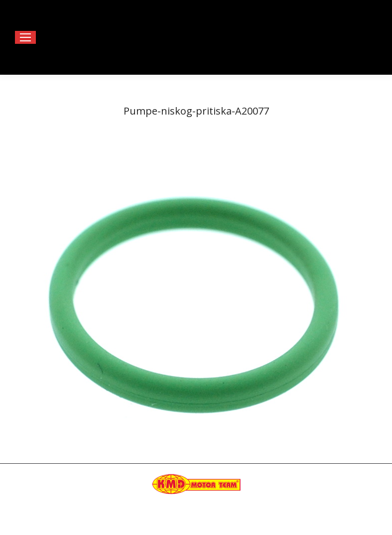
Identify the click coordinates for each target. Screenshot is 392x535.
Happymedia (215, 515)
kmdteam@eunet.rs (337, 505)
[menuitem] (165, 525)
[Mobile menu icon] (25, 37)
